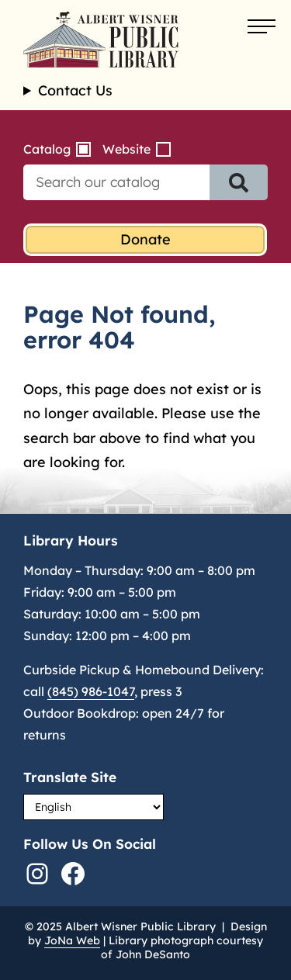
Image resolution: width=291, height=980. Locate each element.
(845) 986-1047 (91, 691)
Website (126, 149)
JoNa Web (72, 940)
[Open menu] (262, 27)
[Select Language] (94, 807)
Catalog (47, 149)
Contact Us (75, 91)
